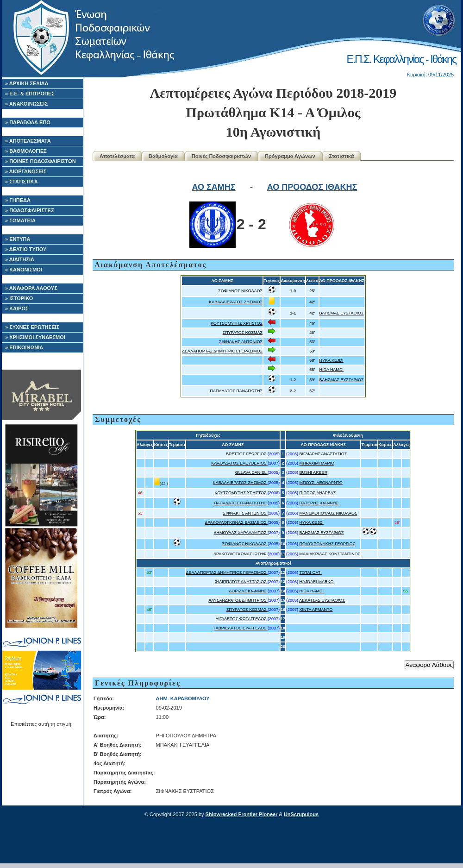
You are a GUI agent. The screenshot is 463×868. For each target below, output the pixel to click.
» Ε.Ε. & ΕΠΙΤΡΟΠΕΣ (30, 94)
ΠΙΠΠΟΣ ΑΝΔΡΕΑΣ (318, 493)
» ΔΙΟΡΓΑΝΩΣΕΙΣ (26, 171)
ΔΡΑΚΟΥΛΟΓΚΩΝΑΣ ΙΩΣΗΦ (241, 554)
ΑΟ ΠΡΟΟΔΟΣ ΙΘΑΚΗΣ (312, 187)
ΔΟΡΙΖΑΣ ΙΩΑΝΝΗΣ (248, 591)
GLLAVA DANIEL (251, 472)
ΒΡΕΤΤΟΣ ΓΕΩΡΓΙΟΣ (247, 454)
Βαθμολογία (163, 156)
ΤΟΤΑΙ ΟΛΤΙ (310, 572)
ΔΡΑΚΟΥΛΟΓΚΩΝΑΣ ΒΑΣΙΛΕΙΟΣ (236, 522)
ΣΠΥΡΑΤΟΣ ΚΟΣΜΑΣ (243, 333)
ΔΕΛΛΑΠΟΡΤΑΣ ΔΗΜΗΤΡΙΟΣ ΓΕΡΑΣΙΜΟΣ (222, 351)
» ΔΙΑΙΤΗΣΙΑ (20, 259)
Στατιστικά (342, 156)
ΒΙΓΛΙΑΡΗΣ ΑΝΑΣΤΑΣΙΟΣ (323, 454)
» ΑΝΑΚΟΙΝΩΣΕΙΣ (26, 104)
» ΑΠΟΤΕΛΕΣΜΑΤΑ (28, 141)
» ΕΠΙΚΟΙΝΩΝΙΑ (24, 347)
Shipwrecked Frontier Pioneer (242, 814)
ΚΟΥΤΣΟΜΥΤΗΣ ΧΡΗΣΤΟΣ (237, 323)
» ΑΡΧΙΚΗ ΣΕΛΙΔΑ (27, 83)
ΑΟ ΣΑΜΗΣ (214, 187)
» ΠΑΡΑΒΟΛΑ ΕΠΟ (28, 122)
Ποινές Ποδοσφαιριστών (221, 156)
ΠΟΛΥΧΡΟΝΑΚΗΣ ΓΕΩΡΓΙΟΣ (327, 544)
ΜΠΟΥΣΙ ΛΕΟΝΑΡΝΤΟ (321, 483)
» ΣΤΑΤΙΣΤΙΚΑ (22, 182)
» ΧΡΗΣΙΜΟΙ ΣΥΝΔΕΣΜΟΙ (35, 337)
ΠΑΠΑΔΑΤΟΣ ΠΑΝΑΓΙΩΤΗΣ (237, 391)
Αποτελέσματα (117, 156)
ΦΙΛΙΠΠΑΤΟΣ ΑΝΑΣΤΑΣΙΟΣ (241, 582)
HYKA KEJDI (332, 360)
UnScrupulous (301, 814)
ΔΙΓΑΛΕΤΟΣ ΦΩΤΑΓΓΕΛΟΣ (241, 619)
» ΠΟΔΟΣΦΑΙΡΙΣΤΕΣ (30, 210)
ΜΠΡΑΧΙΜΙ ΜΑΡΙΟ (317, 463)
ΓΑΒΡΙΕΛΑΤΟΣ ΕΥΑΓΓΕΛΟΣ (241, 628)
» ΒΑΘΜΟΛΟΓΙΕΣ (26, 151)
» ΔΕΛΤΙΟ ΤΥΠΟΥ (26, 249)
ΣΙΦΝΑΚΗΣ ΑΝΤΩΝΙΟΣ (241, 342)
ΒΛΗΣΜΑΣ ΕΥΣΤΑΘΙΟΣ (342, 313)
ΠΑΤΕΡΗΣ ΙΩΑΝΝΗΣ (319, 503)
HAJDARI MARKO (317, 582)
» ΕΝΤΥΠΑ (18, 239)
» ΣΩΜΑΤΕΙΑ (20, 220)
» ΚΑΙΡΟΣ (17, 308)
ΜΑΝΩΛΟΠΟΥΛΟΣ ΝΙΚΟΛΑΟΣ (328, 513)
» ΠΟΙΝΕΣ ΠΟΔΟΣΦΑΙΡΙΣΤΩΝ (41, 161)
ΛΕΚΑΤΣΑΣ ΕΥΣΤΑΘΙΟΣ (322, 600)
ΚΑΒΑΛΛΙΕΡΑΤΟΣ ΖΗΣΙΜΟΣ (236, 302)
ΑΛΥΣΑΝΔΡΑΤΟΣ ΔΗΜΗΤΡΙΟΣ (238, 600)
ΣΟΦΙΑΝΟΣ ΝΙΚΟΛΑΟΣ (240, 291)
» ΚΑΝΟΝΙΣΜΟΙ (24, 270)
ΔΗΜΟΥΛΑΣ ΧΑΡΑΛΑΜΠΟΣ (241, 533)
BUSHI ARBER (314, 472)
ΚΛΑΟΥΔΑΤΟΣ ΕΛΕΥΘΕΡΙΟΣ (239, 463)
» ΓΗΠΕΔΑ (18, 200)
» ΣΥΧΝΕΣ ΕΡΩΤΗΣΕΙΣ (32, 327)
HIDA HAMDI (332, 370)
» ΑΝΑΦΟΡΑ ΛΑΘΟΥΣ (31, 288)
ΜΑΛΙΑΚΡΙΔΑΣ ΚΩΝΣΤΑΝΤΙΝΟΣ (330, 554)
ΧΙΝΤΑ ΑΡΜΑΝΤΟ (316, 610)
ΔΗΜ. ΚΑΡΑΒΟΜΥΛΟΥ (183, 698)
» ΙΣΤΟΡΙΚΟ (19, 298)
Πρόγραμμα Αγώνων (290, 156)
